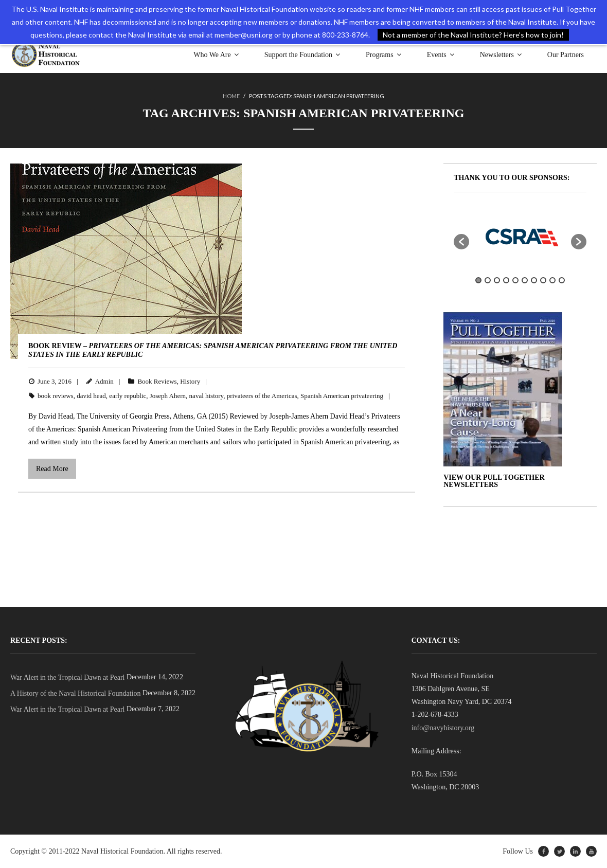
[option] (520, 237)
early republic (128, 396)
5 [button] (515, 280)
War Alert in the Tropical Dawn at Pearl (67, 677)
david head (91, 396)
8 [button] (543, 280)
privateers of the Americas (262, 396)
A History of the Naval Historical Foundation (76, 693)
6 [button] (525, 280)
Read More (52, 469)
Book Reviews (157, 381)
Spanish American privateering (342, 396)
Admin (104, 381)
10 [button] (562, 280)
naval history (207, 396)
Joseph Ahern (168, 396)
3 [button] (497, 280)
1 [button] (478, 280)
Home (231, 96)
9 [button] (552, 280)
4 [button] (506, 280)
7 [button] (534, 280)
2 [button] (488, 280)
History (190, 381)
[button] (461, 242)
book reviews (56, 396)
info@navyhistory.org (443, 728)
